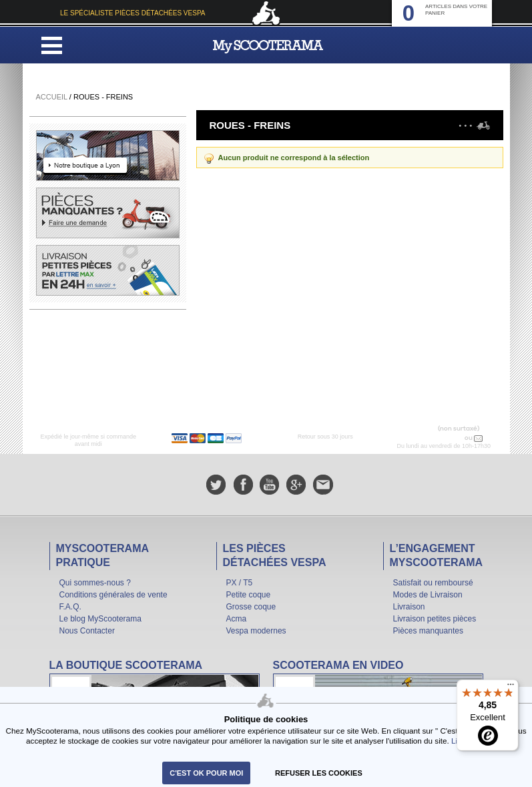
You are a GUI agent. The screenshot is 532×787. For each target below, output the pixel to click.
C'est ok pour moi (206, 773)
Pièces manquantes (428, 631)
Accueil (52, 97)
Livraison (409, 607)
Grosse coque (251, 607)
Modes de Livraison (428, 595)
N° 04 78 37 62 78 (435, 438)
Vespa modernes (256, 631)
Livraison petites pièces (435, 619)
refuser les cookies (319, 773)
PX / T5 (240, 583)
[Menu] (511, 688)
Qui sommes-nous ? (95, 583)
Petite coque (249, 595)
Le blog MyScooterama (100, 619)
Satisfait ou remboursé (433, 583)
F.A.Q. (70, 607)
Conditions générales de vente (113, 595)
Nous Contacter (87, 631)
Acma (237, 619)
